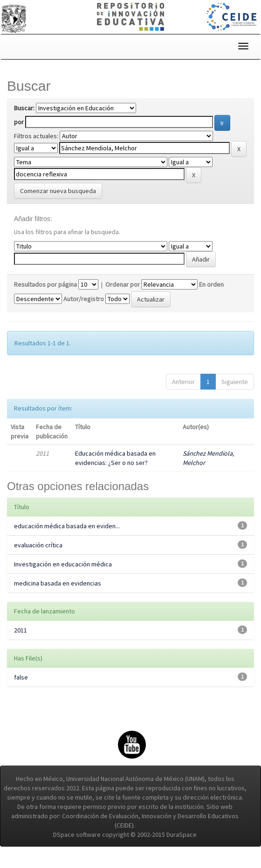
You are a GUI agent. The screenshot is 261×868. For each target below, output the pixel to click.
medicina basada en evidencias (58, 583)
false (21, 677)
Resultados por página (45, 284)
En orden (211, 284)
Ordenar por (123, 284)
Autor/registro (84, 299)
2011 (21, 630)
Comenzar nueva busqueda (58, 191)
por (19, 122)
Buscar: (24, 108)
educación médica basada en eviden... (67, 526)
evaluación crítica (38, 545)
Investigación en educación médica (63, 564)
